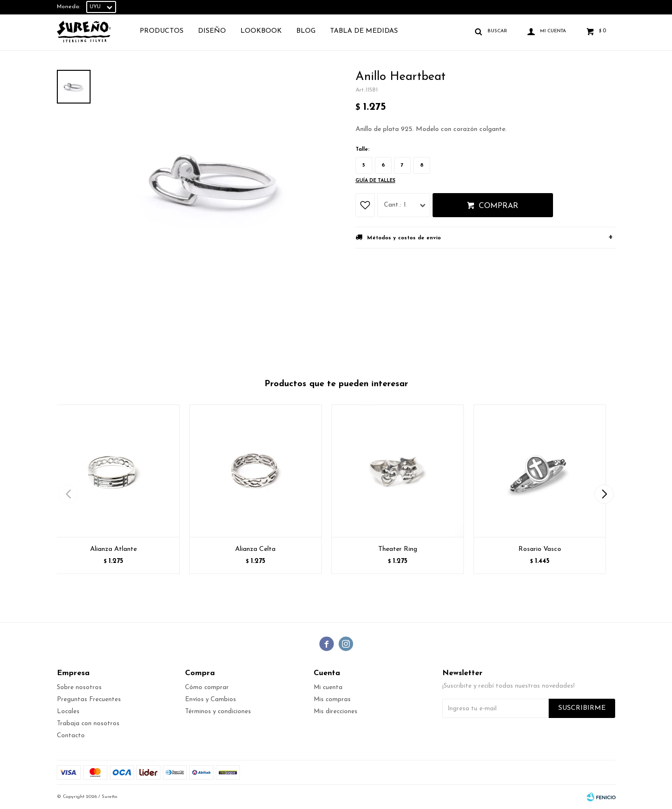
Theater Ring (398, 549)
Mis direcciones (336, 711)
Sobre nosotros (79, 687)
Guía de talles (376, 181)
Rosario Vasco (540, 549)
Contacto (71, 736)
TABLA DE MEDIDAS (364, 31)
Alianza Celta (255, 549)
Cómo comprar (207, 687)
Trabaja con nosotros (88, 724)
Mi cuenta (328, 687)
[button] (604, 494)
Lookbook (261, 31)
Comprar (499, 206)
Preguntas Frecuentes (89, 699)
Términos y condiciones (218, 711)
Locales (68, 711)
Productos (162, 31)
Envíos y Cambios (211, 699)
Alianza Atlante (113, 549)
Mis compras (332, 699)
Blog (306, 31)
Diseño (212, 31)
